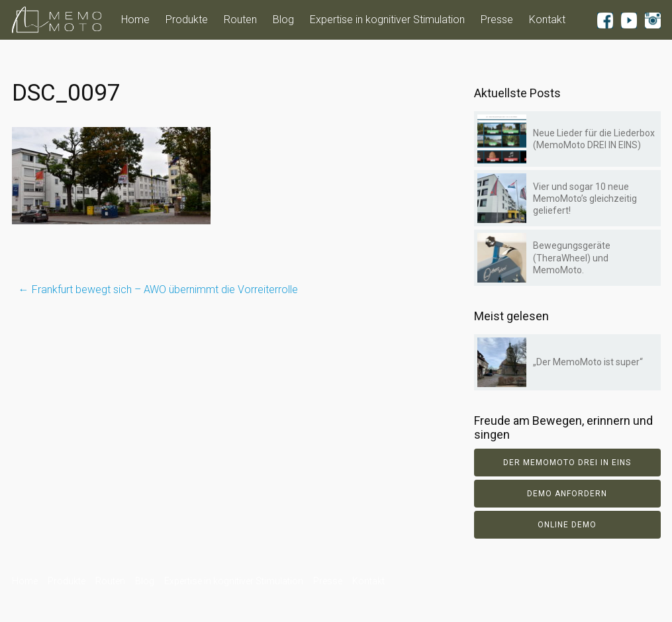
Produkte (187, 20)
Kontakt (547, 20)
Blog (283, 20)
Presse (497, 20)
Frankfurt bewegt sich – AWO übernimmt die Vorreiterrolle (158, 289)
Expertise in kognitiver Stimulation (387, 20)
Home (135, 20)
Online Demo (567, 525)
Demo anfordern (567, 494)
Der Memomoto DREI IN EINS (567, 463)
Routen (240, 20)
